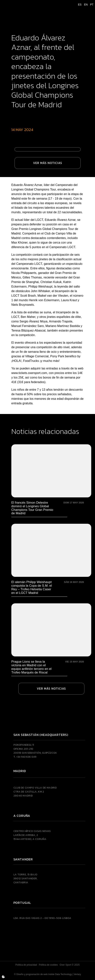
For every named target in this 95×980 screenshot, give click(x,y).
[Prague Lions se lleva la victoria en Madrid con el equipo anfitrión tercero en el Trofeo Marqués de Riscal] (51, 639)
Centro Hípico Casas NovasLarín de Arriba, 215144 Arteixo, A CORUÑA (32, 835)
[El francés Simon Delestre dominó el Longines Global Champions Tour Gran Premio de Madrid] (51, 480)
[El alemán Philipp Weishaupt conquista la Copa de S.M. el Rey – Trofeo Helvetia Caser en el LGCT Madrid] (51, 559)
